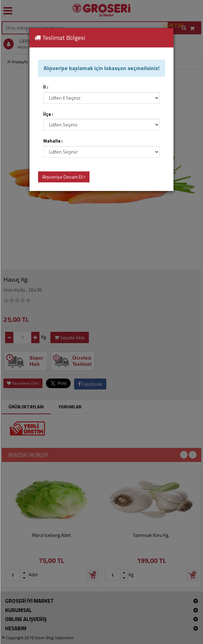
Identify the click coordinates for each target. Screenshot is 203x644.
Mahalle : (53, 141)
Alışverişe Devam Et (64, 177)
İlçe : (48, 114)
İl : (46, 87)
